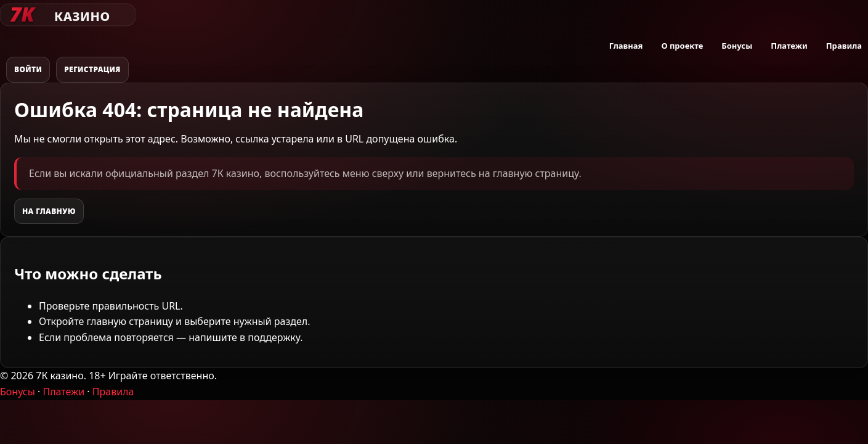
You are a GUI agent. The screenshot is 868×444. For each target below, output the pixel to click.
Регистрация (92, 69)
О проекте (682, 46)
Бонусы (737, 46)
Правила (844, 46)
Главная (626, 46)
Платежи (789, 46)
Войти (28, 69)
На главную (49, 211)
